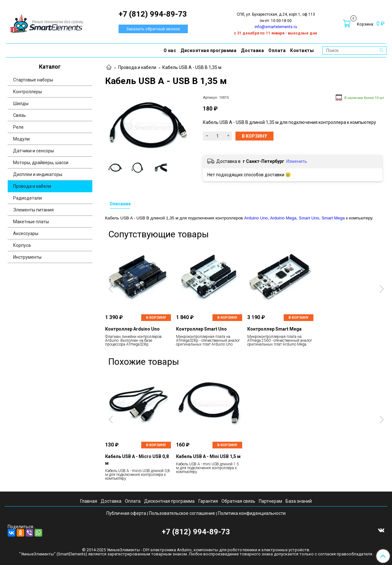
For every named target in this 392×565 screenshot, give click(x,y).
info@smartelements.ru (276, 27)
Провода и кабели (137, 67)
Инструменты (27, 257)
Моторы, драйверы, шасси (41, 163)
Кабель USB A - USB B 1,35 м (192, 67)
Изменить (297, 161)
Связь (19, 115)
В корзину (156, 318)
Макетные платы (31, 222)
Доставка (252, 50)
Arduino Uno (256, 218)
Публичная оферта (126, 513)
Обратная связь (238, 501)
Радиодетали (27, 198)
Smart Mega (333, 218)
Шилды (21, 103)
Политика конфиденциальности (252, 513)
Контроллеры (27, 92)
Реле (18, 127)
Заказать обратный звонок (153, 29)
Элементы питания (33, 210)
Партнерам (270, 501)
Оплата (277, 50)
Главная (89, 501)
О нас (170, 50)
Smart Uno (309, 218)
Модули (21, 139)
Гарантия (208, 501)
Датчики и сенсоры (34, 151)
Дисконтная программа (208, 50)
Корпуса (22, 245)
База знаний (299, 501)
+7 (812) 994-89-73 (196, 532)
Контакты (302, 50)
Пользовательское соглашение (182, 513)
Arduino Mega (283, 218)
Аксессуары (26, 233)
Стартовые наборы (33, 80)
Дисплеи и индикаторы (38, 174)
